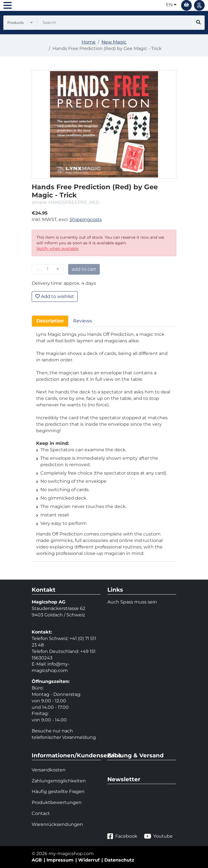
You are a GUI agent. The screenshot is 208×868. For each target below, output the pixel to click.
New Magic (114, 42)
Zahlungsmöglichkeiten (59, 781)
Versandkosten (49, 770)
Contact (41, 813)
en (171, 5)
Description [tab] (50, 321)
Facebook (122, 836)
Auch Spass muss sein (132, 602)
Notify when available (57, 249)
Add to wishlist (55, 296)
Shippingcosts (86, 219)
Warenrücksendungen (57, 824)
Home (89, 42)
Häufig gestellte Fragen (58, 791)
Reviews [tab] (83, 321)
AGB (37, 860)
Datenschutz (119, 860)
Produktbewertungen (57, 802)
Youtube (158, 836)
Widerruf (89, 860)
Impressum (60, 860)
